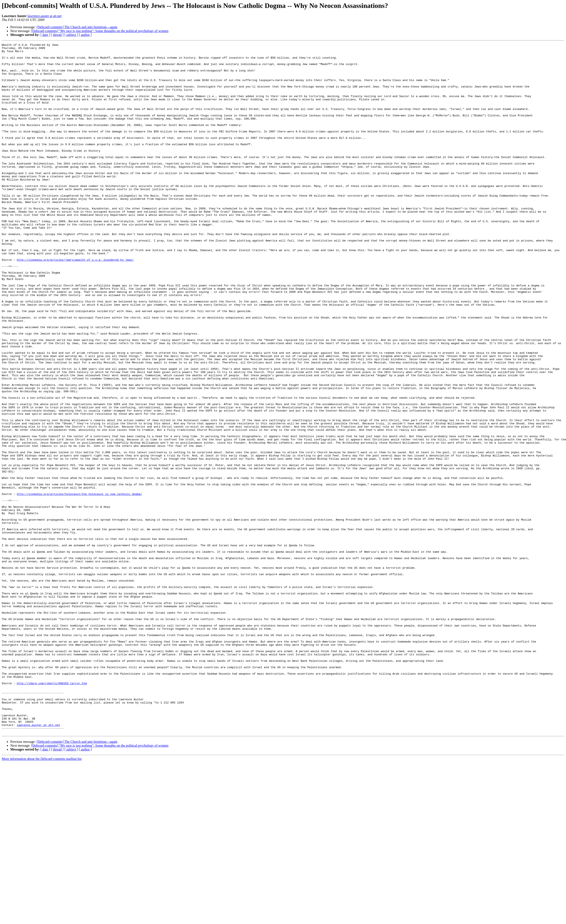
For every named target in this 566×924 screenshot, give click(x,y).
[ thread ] (57, 35)
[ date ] (45, 35)
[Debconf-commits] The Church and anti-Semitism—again (77, 27)
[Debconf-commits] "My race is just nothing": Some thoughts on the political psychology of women (100, 31)
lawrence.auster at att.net (45, 16)
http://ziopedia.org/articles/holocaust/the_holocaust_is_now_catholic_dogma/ (79, 584)
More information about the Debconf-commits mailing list (42, 897)
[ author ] (85, 35)
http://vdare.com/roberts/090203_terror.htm (52, 811)
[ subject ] (71, 35)
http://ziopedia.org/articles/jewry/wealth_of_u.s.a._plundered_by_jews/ (75, 303)
